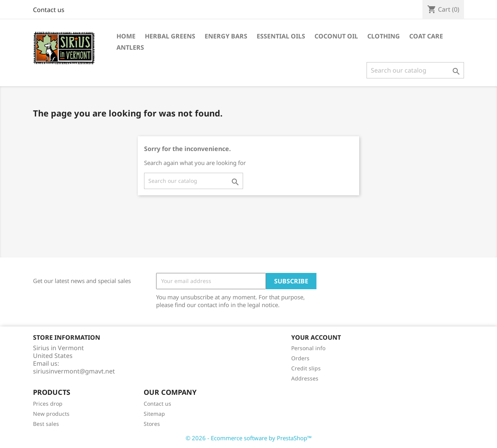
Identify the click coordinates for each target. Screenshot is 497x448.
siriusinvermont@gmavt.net (74, 371)
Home (126, 36)
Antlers (130, 47)
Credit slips (306, 368)
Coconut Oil (336, 36)
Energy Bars (226, 36)
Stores (152, 424)
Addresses (305, 378)
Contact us (49, 10)
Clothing (384, 36)
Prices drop (48, 404)
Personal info (308, 348)
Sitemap (154, 414)
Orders (300, 358)
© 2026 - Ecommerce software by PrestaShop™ (249, 438)
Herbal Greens (170, 36)
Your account (316, 337)
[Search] (415, 70)
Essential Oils (281, 36)
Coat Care (426, 36)
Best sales (46, 424)
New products (51, 414)
